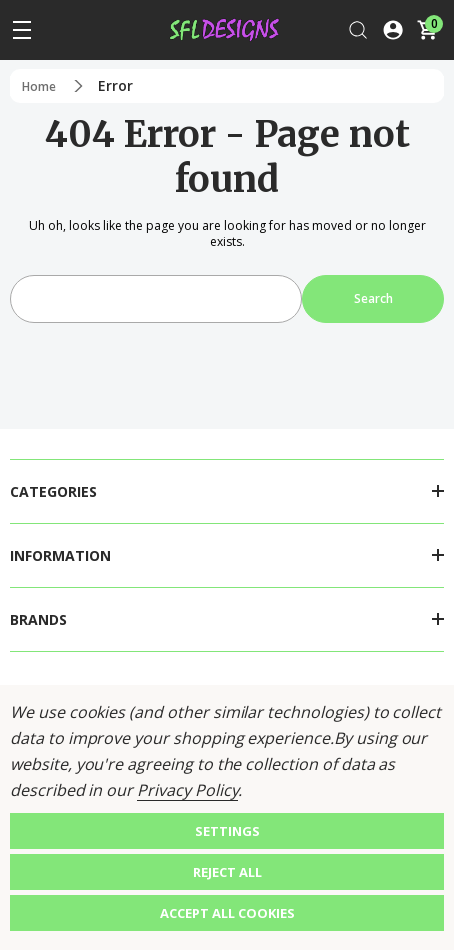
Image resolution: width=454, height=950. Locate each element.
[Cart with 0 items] (427, 30)
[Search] (358, 30)
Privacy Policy (187, 790)
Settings (227, 831)
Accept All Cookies (227, 913)
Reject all (227, 872)
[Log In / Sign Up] (393, 30)
